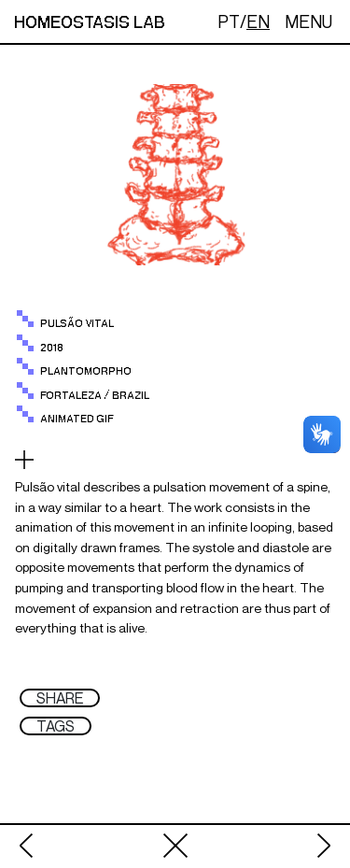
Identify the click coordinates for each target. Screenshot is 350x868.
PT (229, 21)
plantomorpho (86, 371)
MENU (308, 21)
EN (258, 21)
